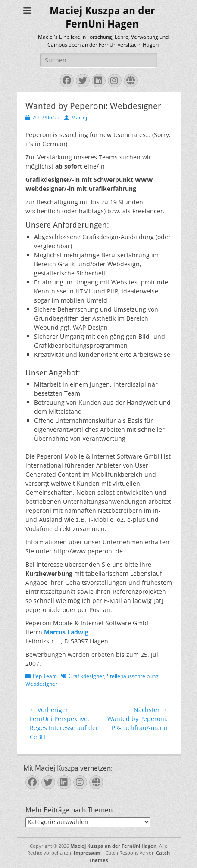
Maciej (79, 117)
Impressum (87, 853)
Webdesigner (41, 684)
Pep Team (45, 676)
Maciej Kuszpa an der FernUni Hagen (113, 846)
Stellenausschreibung (133, 676)
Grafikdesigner (86, 676)
